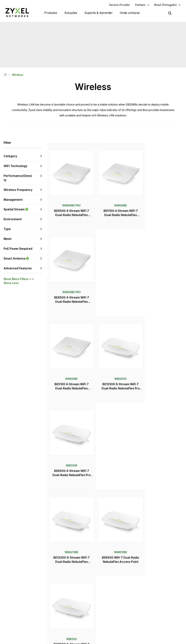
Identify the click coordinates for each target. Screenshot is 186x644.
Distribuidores (108, 588)
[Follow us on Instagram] (8, 631)
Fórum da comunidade (69, 588)
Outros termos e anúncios (71, 606)
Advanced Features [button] (18, 268)
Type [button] (7, 229)
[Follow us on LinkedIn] (27, 625)
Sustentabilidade (153, 615)
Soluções (71, 13)
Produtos (51, 13)
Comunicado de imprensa (114, 603)
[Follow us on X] (36, 625)
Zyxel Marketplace (110, 582)
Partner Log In (151, 582)
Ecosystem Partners (154, 594)
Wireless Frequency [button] (18, 190)
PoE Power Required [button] (18, 249)
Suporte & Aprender (99, 13)
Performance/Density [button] (18, 178)
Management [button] (13, 200)
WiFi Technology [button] (15, 166)
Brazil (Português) (165, 5)
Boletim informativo (111, 615)
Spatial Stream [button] (23, 210)
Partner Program (152, 588)
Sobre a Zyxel (151, 609)
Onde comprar (130, 13)
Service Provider (120, 5)
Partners (140, 5)
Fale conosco (93, 555)
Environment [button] (13, 219)
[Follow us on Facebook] (8, 625)
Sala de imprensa (112, 597)
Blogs (104, 621)
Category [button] (10, 156)
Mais (115, 485)
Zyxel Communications (156, 627)
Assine (36, 603)
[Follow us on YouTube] (18, 625)
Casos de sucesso (154, 621)
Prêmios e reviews (110, 609)
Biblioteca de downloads (70, 594)
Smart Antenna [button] (23, 259)
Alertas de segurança (68, 600)
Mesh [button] (8, 239)
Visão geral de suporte (69, 582)
